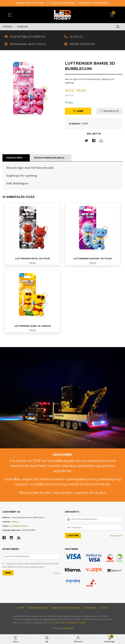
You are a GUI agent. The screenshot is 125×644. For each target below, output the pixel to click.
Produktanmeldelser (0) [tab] (49, 159)
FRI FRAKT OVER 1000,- (94, 3)
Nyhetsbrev (90, 609)
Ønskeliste (109, 112)
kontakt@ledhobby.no (19, 528)
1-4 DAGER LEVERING (61, 3)
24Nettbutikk (68, 630)
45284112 (15, 523)
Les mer (57, 575)
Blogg (104, 609)
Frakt (21, 609)
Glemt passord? (116, 537)
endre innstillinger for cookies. (73, 624)
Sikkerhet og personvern (66, 609)
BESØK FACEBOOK (83, 45)
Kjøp (78, 112)
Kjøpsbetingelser (38, 609)
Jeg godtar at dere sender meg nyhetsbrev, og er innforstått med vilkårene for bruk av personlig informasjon (30, 567)
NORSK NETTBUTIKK (30, 3)
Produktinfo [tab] (14, 159)
